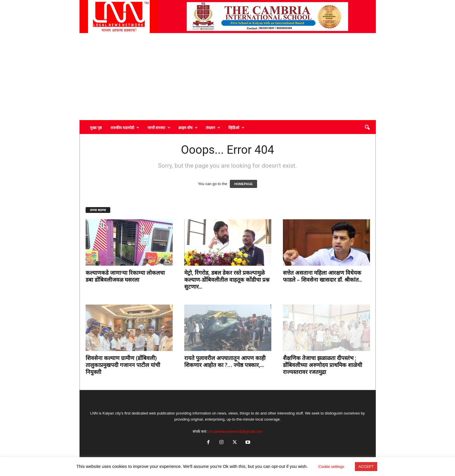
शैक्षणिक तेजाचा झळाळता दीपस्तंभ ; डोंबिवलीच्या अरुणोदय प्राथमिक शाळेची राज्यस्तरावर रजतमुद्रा (323, 365)
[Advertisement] (228, 77)
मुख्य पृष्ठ (96, 128)
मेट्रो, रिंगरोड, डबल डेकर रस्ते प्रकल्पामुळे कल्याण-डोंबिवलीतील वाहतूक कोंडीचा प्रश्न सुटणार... (227, 280)
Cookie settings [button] (331, 467)
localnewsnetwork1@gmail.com (236, 431)
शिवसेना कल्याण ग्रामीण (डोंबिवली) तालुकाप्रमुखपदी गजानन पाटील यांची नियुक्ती (123, 365)
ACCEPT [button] (366, 467)
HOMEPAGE (243, 184)
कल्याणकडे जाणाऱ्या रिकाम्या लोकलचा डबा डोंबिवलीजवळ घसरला (125, 276)
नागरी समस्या (159, 128)
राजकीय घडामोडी (125, 128)
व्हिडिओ (236, 128)
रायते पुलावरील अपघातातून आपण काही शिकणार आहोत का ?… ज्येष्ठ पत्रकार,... (225, 361)
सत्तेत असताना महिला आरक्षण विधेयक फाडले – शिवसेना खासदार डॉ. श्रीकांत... (323, 276)
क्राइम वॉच (188, 128)
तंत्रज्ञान (213, 128)
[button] (367, 128)
